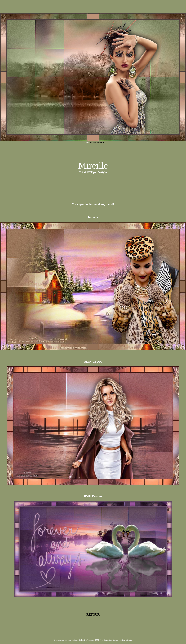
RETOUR (93, 615)
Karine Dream (97, 143)
